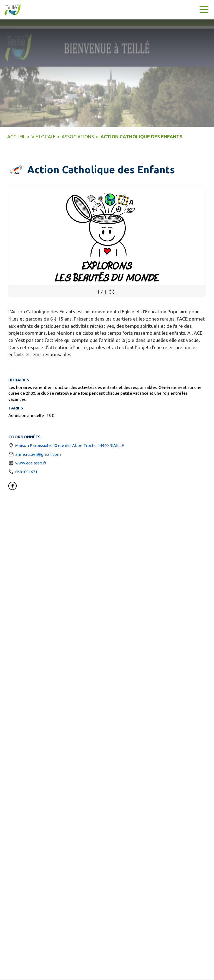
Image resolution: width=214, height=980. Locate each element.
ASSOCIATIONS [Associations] (78, 137)
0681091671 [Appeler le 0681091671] (26, 472)
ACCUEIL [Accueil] (16, 137)
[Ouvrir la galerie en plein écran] (112, 292)
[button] (17, 170)
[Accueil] (11, 10)
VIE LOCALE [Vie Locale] (43, 137)
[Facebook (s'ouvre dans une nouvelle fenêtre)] (12, 487)
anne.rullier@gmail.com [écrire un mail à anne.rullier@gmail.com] (38, 454)
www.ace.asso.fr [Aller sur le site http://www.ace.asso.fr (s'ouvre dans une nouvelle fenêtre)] (31, 463)
